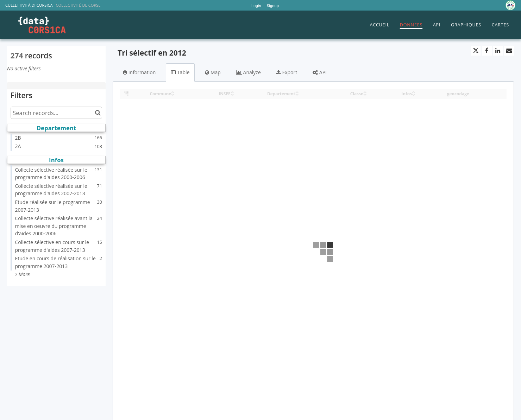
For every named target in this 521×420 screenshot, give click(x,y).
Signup (273, 6)
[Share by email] (509, 51)
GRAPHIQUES (466, 25)
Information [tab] (139, 72)
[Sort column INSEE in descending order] (232, 94)
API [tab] (320, 72)
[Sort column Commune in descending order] (173, 94)
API (437, 25)
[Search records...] (56, 113)
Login (256, 6)
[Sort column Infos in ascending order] (414, 92)
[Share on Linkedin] (498, 51)
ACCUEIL (379, 25)
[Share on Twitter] (476, 51)
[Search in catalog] (98, 113)
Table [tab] (180, 72)
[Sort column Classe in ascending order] (365, 92)
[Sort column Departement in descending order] (297, 94)
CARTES (500, 25)
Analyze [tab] (249, 72)
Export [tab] (287, 72)
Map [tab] (213, 72)
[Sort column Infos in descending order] (414, 94)
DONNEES (411, 25)
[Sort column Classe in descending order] (365, 94)
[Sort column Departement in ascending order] (297, 92)
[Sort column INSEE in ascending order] (232, 92)
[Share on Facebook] (487, 51)
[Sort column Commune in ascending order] (173, 92)
